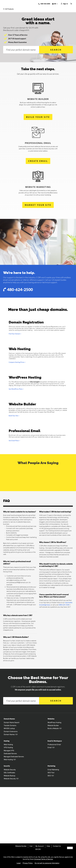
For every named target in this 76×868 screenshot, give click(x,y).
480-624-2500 (18, 296)
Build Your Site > (14, 538)
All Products (8, 11)
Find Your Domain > (15, 340)
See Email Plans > (14, 608)
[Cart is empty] (71, 5)
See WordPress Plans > (16, 470)
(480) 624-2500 (64, 816)
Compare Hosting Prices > (17, 399)
